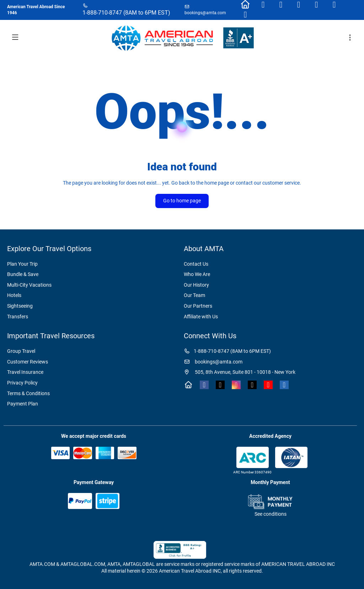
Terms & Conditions (28, 393)
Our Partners (198, 306)
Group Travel (21, 351)
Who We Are (197, 274)
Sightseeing (20, 306)
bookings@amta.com (205, 13)
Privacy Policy (22, 383)
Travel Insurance (25, 372)
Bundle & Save (23, 274)
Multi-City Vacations (29, 285)
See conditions (271, 514)
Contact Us (196, 264)
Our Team (194, 295)
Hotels (14, 295)
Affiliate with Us (201, 317)
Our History (196, 285)
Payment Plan (23, 404)
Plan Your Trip (22, 264)
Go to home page (182, 201)
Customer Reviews (28, 362)
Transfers (18, 317)
